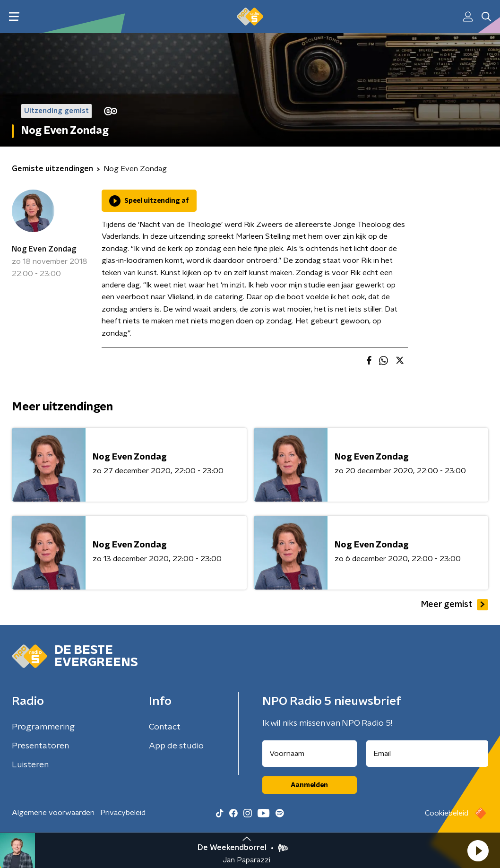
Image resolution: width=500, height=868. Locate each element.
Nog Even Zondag (44, 249)
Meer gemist (455, 605)
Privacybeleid (123, 813)
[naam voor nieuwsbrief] (310, 754)
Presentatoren (40, 746)
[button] (478, 851)
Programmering (43, 727)
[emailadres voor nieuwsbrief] (427, 754)
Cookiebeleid (447, 813)
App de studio (176, 746)
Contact (165, 727)
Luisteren (30, 765)
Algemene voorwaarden (53, 813)
